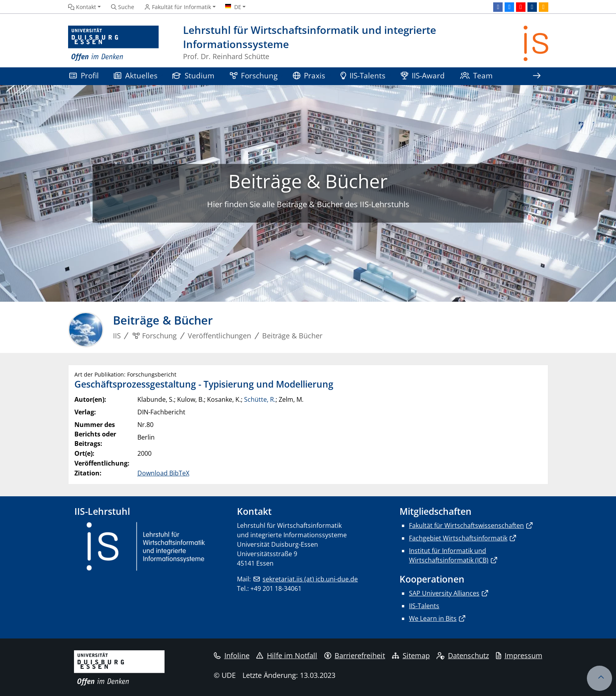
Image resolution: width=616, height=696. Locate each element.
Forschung (254, 75)
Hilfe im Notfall (287, 655)
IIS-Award (423, 75)
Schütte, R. (260, 399)
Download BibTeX (163, 473)
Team (477, 75)
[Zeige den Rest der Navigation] (536, 76)
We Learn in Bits (433, 618)
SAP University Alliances (444, 593)
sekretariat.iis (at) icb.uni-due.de (310, 579)
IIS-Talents (363, 75)
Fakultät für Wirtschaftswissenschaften (466, 525)
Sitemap (411, 655)
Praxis (309, 75)
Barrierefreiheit (355, 655)
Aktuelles (136, 75)
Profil (84, 75)
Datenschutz (463, 655)
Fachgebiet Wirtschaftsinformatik (458, 538)
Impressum (519, 655)
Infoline (232, 655)
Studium (194, 75)
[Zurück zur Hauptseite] (536, 44)
